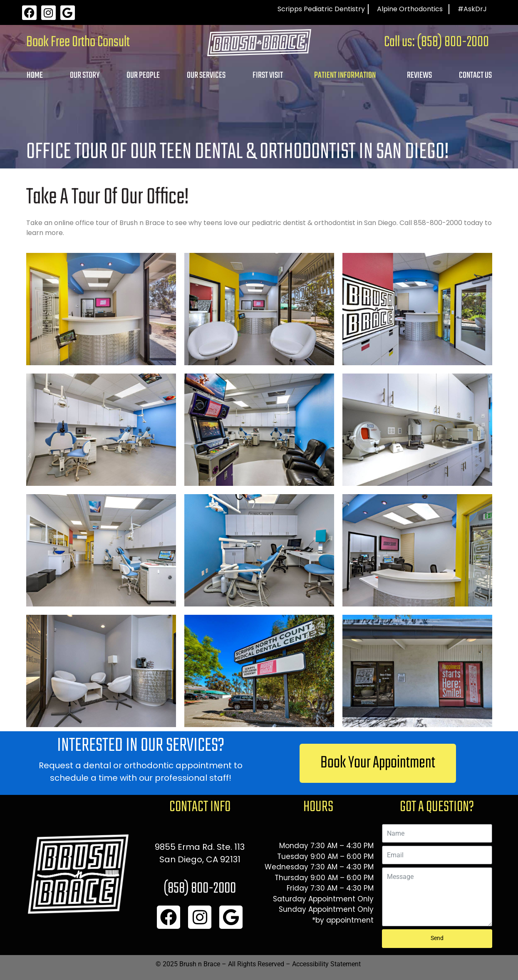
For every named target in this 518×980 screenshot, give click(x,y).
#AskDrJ (472, 9)
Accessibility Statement (326, 964)
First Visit (268, 75)
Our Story (85, 75)
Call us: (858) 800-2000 (436, 42)
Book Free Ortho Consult (78, 42)
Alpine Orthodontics (410, 9)
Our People (143, 75)
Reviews (419, 75)
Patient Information (345, 75)
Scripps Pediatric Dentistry (321, 9)
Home (35, 75)
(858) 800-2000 (200, 889)
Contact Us (475, 75)
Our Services (206, 75)
